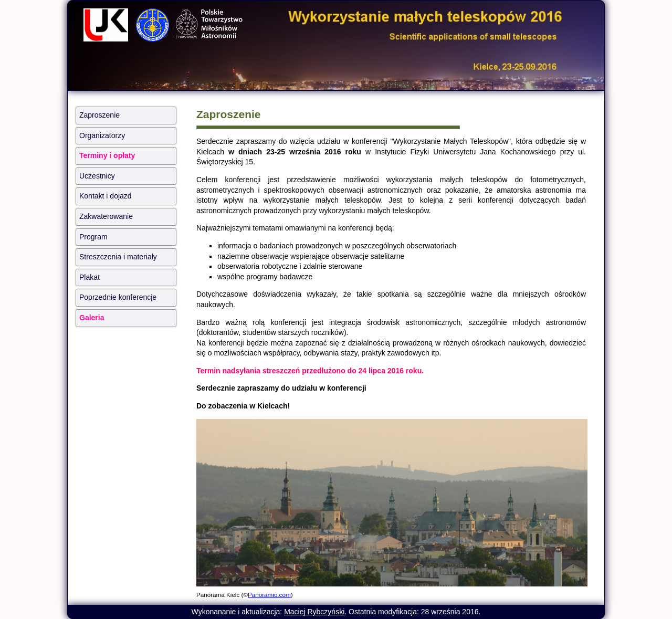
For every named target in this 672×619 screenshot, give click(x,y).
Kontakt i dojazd (106, 196)
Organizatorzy (102, 135)
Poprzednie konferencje (118, 297)
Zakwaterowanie (106, 216)
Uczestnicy (97, 176)
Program (93, 237)
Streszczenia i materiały (118, 257)
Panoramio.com (269, 595)
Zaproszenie (99, 115)
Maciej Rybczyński (314, 612)
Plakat (90, 277)
